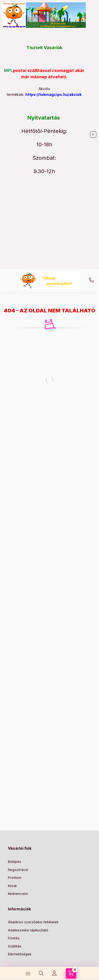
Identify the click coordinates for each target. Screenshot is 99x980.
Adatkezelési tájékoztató (28, 930)
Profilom (15, 878)
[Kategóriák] (28, 973)
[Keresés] (41, 973)
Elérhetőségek (20, 954)
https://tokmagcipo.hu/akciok (53, 94)
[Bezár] (93, 135)
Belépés (15, 862)
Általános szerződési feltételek (33, 922)
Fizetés (14, 938)
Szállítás (15, 946)
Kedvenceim (18, 894)
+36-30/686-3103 (91, 280)
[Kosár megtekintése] (71, 973)
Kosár (13, 886)
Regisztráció (18, 870)
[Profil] (54, 973)
